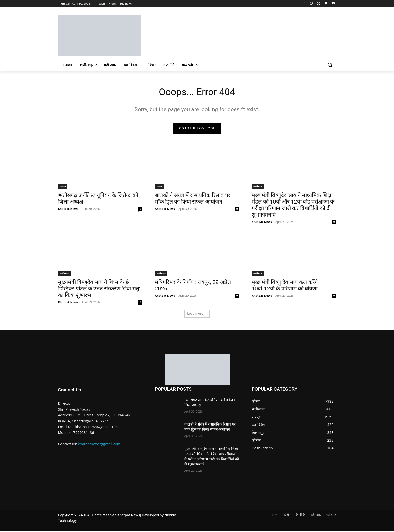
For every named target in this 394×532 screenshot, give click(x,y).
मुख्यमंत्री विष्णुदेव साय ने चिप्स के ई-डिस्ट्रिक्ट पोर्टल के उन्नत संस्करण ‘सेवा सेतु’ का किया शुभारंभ (99, 290)
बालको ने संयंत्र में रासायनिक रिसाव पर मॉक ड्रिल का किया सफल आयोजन (193, 199)
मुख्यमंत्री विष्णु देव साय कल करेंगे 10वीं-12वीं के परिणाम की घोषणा (285, 286)
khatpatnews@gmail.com (99, 445)
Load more (197, 315)
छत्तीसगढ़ (258, 187)
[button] (330, 65)
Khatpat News (68, 210)
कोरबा (63, 187)
